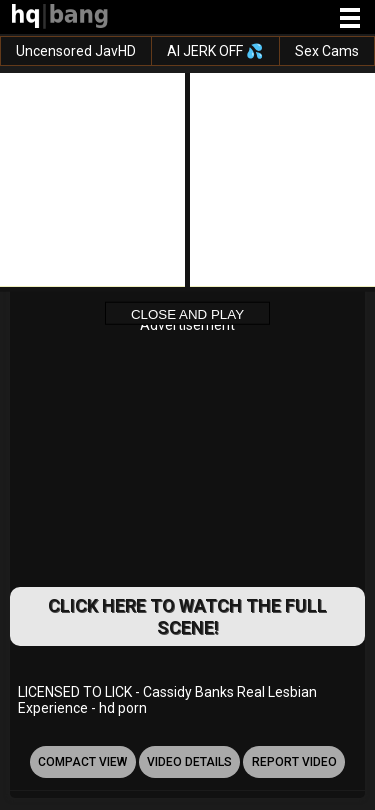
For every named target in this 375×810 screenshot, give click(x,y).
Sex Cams (327, 51)
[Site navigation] (350, 19)
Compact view (82, 762)
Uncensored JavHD (76, 51)
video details (189, 762)
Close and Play (187, 313)
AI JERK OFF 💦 (215, 51)
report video (294, 762)
